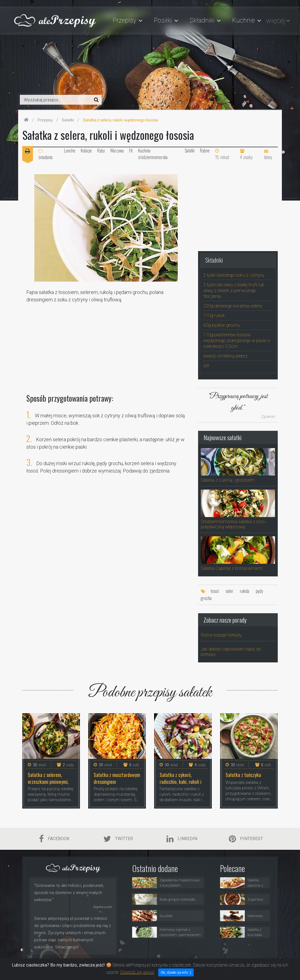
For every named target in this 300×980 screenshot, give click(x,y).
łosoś (215, 591)
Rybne (205, 151)
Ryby (101, 151)
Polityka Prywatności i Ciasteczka (225, 965)
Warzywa (117, 151)
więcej (275, 21)
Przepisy (166, 965)
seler (229, 591)
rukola (245, 591)
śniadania (45, 155)
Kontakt (265, 965)
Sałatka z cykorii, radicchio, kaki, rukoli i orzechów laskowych (180, 778)
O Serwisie (143, 965)
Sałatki (190, 151)
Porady (186, 965)
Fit (131, 151)
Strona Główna (115, 965)
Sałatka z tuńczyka (243, 775)
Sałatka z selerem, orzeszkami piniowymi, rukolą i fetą (48, 778)
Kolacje (86, 151)
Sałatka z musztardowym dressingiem (117, 778)
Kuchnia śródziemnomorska (153, 154)
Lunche (70, 151)
